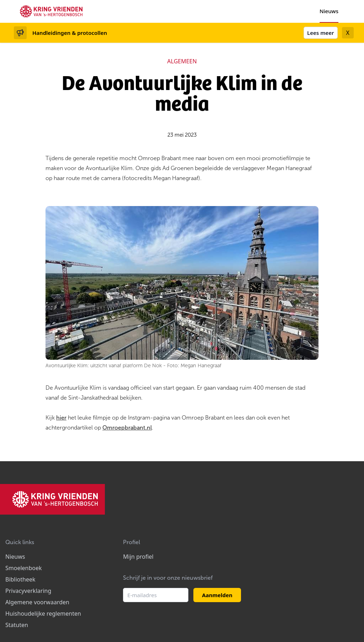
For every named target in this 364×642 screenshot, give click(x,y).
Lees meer (321, 33)
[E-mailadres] (156, 595)
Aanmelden (217, 595)
